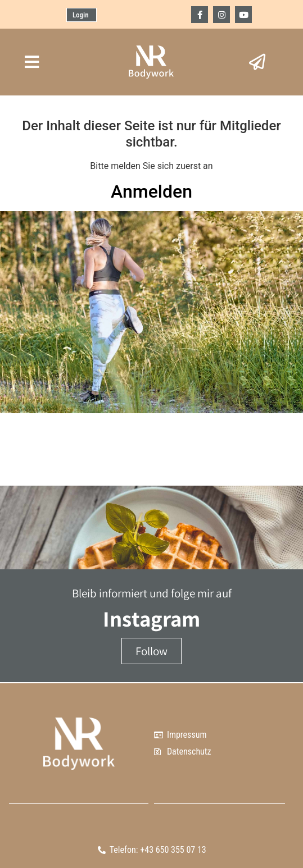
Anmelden (151, 191)
